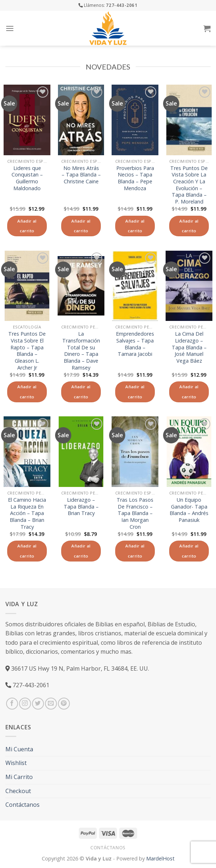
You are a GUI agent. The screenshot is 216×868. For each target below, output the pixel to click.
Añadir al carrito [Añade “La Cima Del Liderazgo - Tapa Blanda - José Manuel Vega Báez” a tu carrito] (189, 392)
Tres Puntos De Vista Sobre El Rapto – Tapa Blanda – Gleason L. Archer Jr (27, 351)
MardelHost (160, 858)
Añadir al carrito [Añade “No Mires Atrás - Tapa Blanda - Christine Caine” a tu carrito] (81, 226)
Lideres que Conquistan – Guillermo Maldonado (27, 178)
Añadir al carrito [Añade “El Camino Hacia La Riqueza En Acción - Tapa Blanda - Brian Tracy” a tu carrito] (27, 551)
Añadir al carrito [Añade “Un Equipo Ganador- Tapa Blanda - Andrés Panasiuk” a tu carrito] (189, 551)
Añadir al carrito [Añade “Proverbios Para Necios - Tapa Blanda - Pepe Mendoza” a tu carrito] (135, 226)
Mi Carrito (19, 777)
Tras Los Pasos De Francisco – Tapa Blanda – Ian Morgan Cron (135, 513)
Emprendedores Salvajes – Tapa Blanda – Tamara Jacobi (135, 344)
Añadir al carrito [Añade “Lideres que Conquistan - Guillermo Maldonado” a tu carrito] (27, 226)
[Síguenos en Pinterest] (64, 704)
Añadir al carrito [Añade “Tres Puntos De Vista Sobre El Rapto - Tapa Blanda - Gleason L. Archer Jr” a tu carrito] (27, 392)
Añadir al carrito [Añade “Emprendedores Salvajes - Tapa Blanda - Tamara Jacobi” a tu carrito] (135, 392)
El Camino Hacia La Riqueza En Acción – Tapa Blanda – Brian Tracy (27, 513)
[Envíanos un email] (51, 704)
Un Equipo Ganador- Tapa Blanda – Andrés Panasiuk (189, 510)
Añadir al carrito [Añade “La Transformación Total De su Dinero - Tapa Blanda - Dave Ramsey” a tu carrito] (81, 392)
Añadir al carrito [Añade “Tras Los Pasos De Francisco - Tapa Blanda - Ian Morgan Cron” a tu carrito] (135, 551)
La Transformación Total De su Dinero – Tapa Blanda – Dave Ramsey (81, 351)
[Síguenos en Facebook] (12, 704)
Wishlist (16, 763)
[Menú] (10, 28)
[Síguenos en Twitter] (38, 704)
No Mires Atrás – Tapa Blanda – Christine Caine (81, 175)
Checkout (18, 791)
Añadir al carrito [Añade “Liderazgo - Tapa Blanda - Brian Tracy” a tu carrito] (81, 551)
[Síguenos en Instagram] (25, 704)
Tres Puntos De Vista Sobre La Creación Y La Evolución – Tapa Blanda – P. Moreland (189, 185)
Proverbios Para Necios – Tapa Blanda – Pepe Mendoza (135, 178)
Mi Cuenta (19, 749)
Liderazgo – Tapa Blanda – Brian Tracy (81, 507)
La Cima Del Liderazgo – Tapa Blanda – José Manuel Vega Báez (189, 347)
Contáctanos (22, 805)
